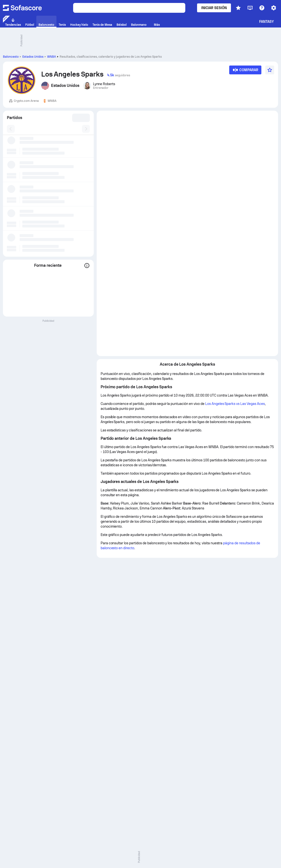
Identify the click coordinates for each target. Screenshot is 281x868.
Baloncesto (11, 57)
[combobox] (80, 118)
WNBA (52, 57)
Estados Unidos (33, 57)
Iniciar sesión (214, 8)
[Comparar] (245, 72)
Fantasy (267, 22)
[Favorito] (270, 70)
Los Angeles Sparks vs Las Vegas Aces (235, 404)
